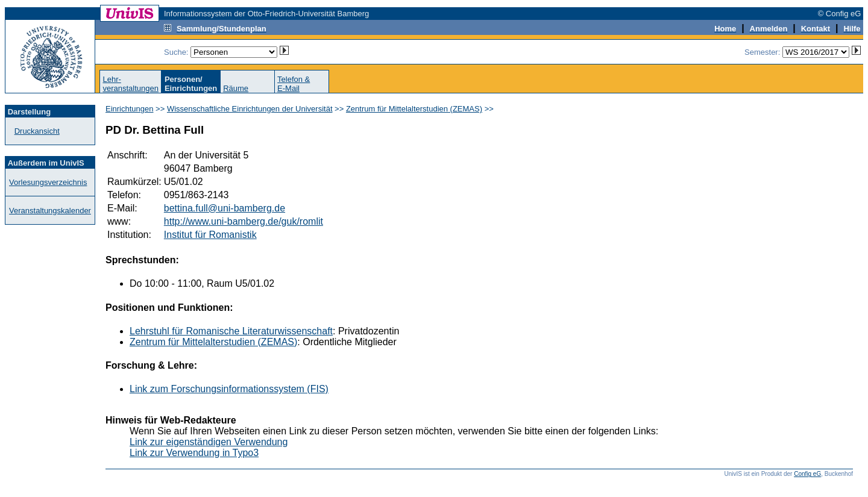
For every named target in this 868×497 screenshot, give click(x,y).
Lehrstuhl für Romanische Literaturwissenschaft (231, 331)
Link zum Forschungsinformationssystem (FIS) (229, 389)
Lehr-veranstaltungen (131, 84)
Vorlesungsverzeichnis (48, 182)
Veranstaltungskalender (50, 211)
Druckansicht (37, 131)
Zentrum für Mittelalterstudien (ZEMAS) (414, 109)
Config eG (807, 474)
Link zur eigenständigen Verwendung (209, 442)
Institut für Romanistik (210, 235)
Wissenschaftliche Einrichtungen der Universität (250, 109)
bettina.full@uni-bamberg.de (225, 208)
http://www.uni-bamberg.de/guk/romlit (244, 221)
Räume (236, 88)
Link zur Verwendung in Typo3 (194, 453)
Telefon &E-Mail (294, 84)
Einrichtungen (130, 109)
